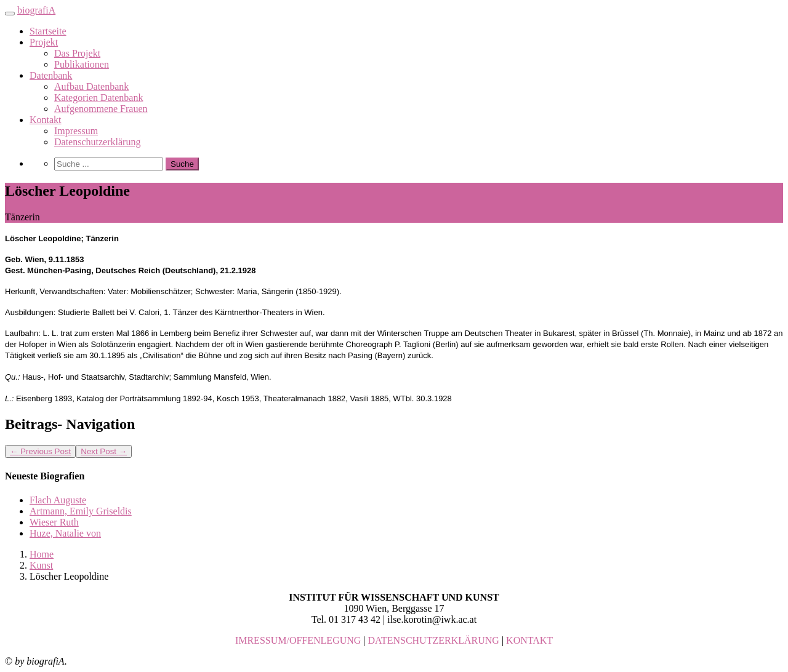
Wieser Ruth (54, 522)
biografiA (36, 10)
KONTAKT (529, 640)
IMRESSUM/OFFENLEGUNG (298, 640)
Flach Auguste (58, 500)
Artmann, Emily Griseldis (81, 511)
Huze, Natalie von (65, 533)
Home (42, 554)
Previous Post (40, 451)
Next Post (104, 451)
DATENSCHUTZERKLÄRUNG (434, 640)
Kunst (41, 565)
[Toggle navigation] (10, 14)
